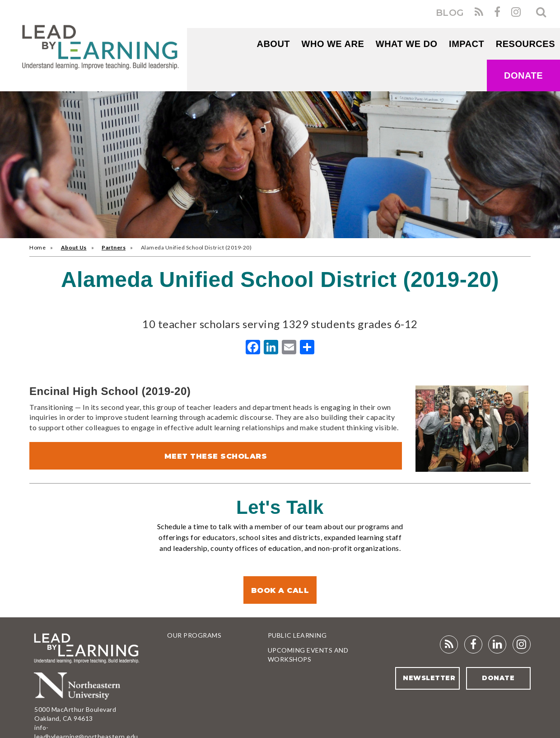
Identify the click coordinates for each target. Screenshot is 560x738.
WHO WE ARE (333, 44)
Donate (523, 75)
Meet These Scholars (216, 456)
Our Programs (194, 635)
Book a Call (280, 590)
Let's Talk (280, 507)
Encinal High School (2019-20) (110, 391)
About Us (74, 247)
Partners (114, 247)
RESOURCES (525, 44)
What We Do (407, 44)
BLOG (450, 13)
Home (37, 247)
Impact (467, 44)
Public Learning (297, 635)
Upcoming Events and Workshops (308, 655)
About (273, 44)
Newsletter (429, 678)
